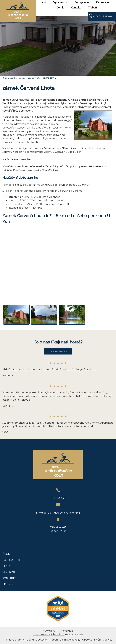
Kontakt (76, 8)
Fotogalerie (82, 2)
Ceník (60, 8)
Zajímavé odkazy (70, 640)
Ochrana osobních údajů (19, 640)
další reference (58, 351)
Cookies (107, 640)
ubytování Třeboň (47, 640)
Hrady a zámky (49, 78)
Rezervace (102, 2)
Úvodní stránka (10, 78)
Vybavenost (60, 2)
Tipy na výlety (34, 78)
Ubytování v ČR (92, 640)
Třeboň (92, 8)
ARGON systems (63, 631)
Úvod (43, 2)
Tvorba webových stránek (49, 635)
